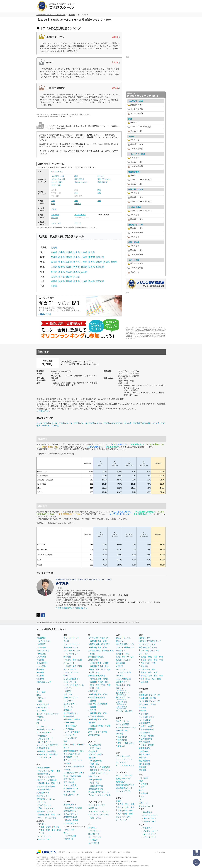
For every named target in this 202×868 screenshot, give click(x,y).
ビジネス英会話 (80, 215)
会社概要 (62, 852)
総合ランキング (57, 171)
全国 (131, 814)
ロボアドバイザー (44, 758)
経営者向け (122, 737)
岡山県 (69, 272)
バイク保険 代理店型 (147, 704)
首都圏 (41, 783)
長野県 (92, 262)
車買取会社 (68, 710)
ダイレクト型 (44, 641)
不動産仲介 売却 (43, 768)
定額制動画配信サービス (74, 751)
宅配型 (68, 691)
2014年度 (127, 423)
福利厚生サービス (71, 788)
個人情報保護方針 (88, 852)
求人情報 (127, 852)
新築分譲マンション (45, 811)
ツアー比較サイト (71, 823)
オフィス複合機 (70, 785)
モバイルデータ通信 (147, 644)
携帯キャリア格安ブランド (150, 641)
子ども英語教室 (95, 745)
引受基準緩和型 (147, 729)
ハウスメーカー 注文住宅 (46, 818)
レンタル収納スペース (75, 685)
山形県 (84, 252)
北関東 (49, 827)
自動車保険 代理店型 (147, 698)
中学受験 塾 (93, 691)
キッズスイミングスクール (99, 815)
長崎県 (69, 281)
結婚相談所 (121, 782)
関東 (99, 190)
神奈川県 (100, 257)
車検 (65, 741)
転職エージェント (123, 660)
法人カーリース (122, 721)
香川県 (62, 277)
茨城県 (54, 257)
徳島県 (54, 277)
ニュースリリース (73, 852)
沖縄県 (54, 286)
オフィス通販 (69, 782)
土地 (59, 771)
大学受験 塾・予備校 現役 (99, 638)
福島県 (92, 252)
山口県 (84, 272)
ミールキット (69, 663)
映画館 (119, 801)
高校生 (93, 726)
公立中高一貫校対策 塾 (98, 704)
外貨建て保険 (144, 754)
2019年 (84, 423)
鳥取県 (54, 272)
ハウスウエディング (124, 775)
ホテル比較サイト (71, 814)
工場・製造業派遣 (123, 679)
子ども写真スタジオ (72, 754)
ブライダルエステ (123, 756)
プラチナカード (150, 822)
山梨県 (84, 262)
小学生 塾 (92, 710)
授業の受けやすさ (104, 179)
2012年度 (146, 423)
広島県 (77, 272)
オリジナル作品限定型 (75, 766)
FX (38, 723)
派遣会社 (120, 676)
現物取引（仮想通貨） (47, 751)
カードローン (42, 726)
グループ (78, 223)
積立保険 (143, 770)
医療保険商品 (144, 723)
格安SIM (144, 651)
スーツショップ (95, 837)
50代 (53, 204)
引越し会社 (68, 694)
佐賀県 (62, 281)
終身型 (143, 726)
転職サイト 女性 (123, 654)
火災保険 (40, 660)
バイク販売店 (69, 729)
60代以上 (78, 204)
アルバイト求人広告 (124, 711)
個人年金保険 (144, 764)
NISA (39, 695)
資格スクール (94, 776)
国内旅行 (69, 808)
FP (91, 761)
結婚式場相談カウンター (126, 785)
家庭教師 (92, 729)
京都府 (69, 267)
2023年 (54, 423)
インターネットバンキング (48, 714)
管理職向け (122, 740)
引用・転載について (115, 852)
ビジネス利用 (71, 836)
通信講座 (92, 758)
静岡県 (107, 262)
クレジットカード (44, 733)
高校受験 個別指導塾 (97, 676)
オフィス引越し (70, 779)
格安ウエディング (123, 779)
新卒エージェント (123, 698)
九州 (59, 783)
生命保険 (40, 669)
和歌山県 (100, 267)
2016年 (99, 423)
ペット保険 (41, 666)
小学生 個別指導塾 (96, 716)
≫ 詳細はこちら (43, 411)
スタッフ (101, 176)
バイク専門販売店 (73, 732)
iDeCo (141, 790)
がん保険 (40, 676)
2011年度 (155, 423)
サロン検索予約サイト (125, 765)
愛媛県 (69, 277)
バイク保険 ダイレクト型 (149, 701)
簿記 (98, 764)
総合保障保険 (144, 761)
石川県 (69, 262)
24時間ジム (93, 808)
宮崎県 (92, 281)
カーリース (68, 707)
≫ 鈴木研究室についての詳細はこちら (72, 608)
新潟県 (54, 262)
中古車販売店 (69, 716)
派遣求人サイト (122, 682)
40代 (99, 201)
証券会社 (42, 698)
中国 (161, 660)
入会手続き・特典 (58, 176)
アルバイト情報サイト (125, 647)
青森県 (54, 252)
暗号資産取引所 (43, 748)
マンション (43, 771)
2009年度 (46, 426)
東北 (42, 827)
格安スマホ (154, 651)
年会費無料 (43, 736)
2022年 (62, 423)
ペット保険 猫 (145, 720)
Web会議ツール (122, 730)
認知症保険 (143, 751)
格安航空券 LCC (70, 817)
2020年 (77, 423)
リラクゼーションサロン (98, 811)
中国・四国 (56, 830)
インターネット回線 (147, 669)
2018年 (92, 423)
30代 (76, 201)
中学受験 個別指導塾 (97, 698)
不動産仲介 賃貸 (43, 789)
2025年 (39, 423)
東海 (76, 193)
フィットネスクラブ (97, 805)
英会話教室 (93, 751)
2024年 (47, 423)
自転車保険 (41, 657)
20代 (53, 201)
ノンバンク (50, 729)
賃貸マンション (43, 796)
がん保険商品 (144, 742)
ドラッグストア (95, 831)
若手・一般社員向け (126, 743)
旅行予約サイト (70, 805)
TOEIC (93, 767)
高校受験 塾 (93, 660)
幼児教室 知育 (94, 735)
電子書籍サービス (71, 757)
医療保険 (40, 672)
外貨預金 (40, 717)
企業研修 (120, 734)
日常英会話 (55, 215)
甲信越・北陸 (103, 666)
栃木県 (62, 257)
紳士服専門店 (94, 834)
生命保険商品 (144, 733)
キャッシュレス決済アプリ (48, 745)
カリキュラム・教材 (59, 179)
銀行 (40, 701)
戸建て (52, 771)
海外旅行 (78, 808)
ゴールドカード (45, 742)
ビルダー (42, 824)
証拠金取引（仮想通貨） (48, 754)
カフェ (66, 748)
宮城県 (69, 252)
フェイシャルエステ (124, 759)
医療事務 (98, 761)
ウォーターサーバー (72, 638)
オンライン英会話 (96, 754)
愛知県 (114, 262)
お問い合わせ (101, 852)
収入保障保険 (146, 739)
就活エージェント (123, 638)
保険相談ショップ (44, 682)
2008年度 (55, 426)
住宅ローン (41, 720)
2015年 (107, 423)
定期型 (151, 726)
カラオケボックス (123, 817)
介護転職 (120, 666)
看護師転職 (121, 663)
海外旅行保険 (42, 663)
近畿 (99, 193)
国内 (67, 830)
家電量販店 (93, 828)
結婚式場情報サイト (124, 788)
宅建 (92, 764)
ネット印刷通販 (122, 724)
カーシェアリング (71, 698)
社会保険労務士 (104, 767)
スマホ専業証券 (43, 704)
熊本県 (77, 281)
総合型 (68, 763)
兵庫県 (84, 267)
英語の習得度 (102, 182)
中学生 (100, 726)
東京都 (92, 257)
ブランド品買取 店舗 (72, 776)
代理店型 (42, 644)
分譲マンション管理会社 (47, 780)
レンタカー (68, 701)
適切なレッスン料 (81, 182)
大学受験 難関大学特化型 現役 (101, 651)
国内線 (68, 820)
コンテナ (69, 688)
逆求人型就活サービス (125, 644)
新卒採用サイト (122, 694)
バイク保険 (41, 647)
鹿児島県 (100, 281)
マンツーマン (56, 223)
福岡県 (54, 281)
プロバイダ (143, 654)
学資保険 (40, 679)
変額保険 (143, 767)
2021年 (69, 423)
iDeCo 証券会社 (43, 707)
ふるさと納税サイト (72, 679)
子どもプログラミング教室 (99, 795)
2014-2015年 (117, 423)
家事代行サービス (71, 647)
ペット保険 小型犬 (147, 717)
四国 (143, 663)
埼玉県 (77, 257)
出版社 (68, 770)
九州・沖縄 (95, 672)
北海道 (54, 248)
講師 (76, 176)
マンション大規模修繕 (46, 786)
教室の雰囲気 (79, 179)
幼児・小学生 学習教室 (98, 732)
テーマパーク (121, 820)
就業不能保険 (144, 748)
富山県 (62, 262)
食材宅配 (67, 657)
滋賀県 (62, 267)
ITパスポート (103, 773)
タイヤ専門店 (94, 843)
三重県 (54, 267)
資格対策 (55, 218)
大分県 (84, 281)
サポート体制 (56, 185)
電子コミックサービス (73, 760)
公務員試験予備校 (96, 789)
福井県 (77, 262)
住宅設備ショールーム (46, 799)
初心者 (54, 209)
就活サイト (121, 641)
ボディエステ (121, 762)
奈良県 (92, 267)
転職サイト (121, 651)
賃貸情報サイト (43, 793)
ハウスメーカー (45, 836)
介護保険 (143, 758)
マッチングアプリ (123, 791)
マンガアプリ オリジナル (74, 773)
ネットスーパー (70, 669)
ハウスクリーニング (72, 651)
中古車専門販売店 (73, 719)
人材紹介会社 (121, 703)
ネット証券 (41, 692)
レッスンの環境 (57, 182)
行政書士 (94, 770)
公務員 (93, 773)
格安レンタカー (70, 704)
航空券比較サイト (71, 811)
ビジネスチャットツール (126, 727)
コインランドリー (71, 654)
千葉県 (84, 257)
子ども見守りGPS (71, 795)
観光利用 (69, 839)
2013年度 (137, 423)
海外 (73, 830)
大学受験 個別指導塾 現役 (99, 644)
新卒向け (121, 746)
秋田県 (77, 252)
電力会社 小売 (69, 792)
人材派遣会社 (121, 707)
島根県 (62, 272)
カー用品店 (93, 840)
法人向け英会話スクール (98, 792)
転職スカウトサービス (125, 657)
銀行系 (41, 729)
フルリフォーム (45, 805)
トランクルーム (70, 682)
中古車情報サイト (71, 713)
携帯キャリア (144, 638)
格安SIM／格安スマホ (148, 647)
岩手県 (62, 252)
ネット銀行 (41, 711)
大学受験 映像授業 (96, 657)
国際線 (76, 820)
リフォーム (41, 802)
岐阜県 (99, 262)
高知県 (77, 277)
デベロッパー (44, 839)
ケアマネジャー (106, 770)
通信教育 (92, 723)
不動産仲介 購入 (43, 774)
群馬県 (69, 257)
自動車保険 (41, 638)
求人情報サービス (123, 685)
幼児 (92, 748)
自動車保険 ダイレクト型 (149, 695)
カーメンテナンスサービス (75, 745)
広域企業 (144, 666)
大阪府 (77, 267)
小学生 (108, 726)
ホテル (66, 833)
